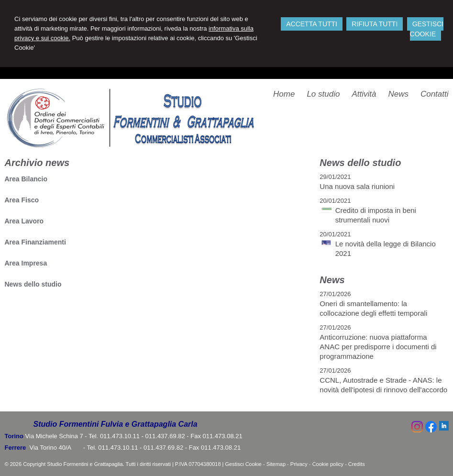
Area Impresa (26, 263)
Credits (357, 464)
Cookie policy (328, 464)
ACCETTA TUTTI (312, 24)
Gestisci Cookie (243, 464)
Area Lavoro (24, 221)
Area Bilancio (26, 179)
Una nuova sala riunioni (357, 186)
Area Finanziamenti (35, 242)
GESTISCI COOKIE (427, 29)
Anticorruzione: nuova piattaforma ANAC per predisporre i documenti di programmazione (378, 347)
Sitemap (276, 464)
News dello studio (33, 284)
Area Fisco (22, 200)
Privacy (299, 464)
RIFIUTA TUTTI (375, 24)
